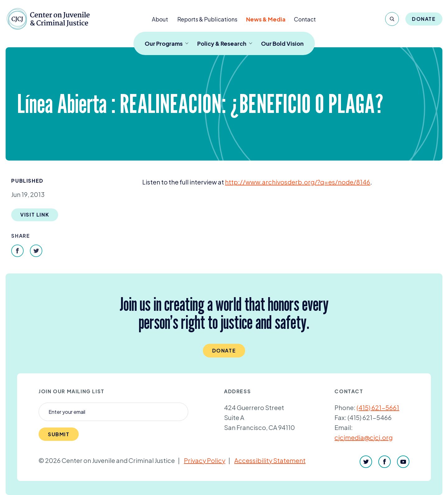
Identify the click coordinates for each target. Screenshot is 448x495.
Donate (424, 19)
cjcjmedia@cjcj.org (364, 437)
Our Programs (167, 43)
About (160, 19)
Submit (59, 434)
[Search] (392, 19)
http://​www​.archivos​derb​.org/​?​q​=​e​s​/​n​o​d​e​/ (298, 182)
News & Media (266, 19)
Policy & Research (225, 43)
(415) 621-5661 (378, 407)
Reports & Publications (207, 19)
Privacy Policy (205, 460)
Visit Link (35, 215)
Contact (305, 19)
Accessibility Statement (270, 460)
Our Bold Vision (282, 43)
